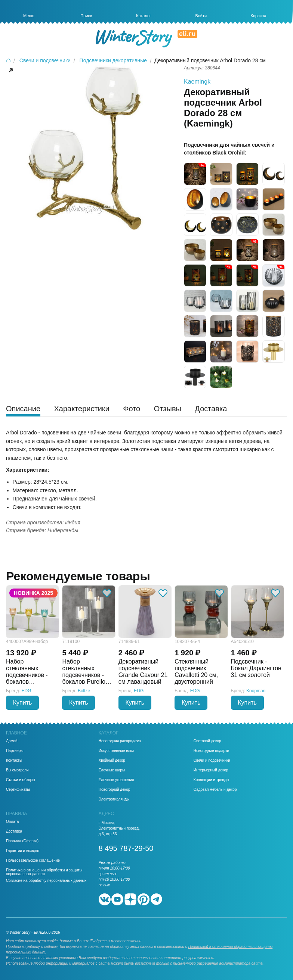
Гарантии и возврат (23, 851)
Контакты (14, 761)
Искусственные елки (116, 751)
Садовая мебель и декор (215, 790)
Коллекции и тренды (211, 780)
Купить (23, 703)
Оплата (12, 822)
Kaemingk (197, 82)
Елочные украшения (116, 780)
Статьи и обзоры (20, 780)
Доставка (14, 831)
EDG (27, 691)
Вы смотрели (17, 770)
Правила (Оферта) (22, 841)
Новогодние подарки (211, 751)
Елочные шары (112, 770)
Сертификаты (18, 790)
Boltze (84, 691)
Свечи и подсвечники (212, 761)
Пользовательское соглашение (33, 861)
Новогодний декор (115, 790)
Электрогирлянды (114, 799)
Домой (12, 741)
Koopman (256, 691)
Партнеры (15, 751)
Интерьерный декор (211, 770)
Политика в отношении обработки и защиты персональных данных (44, 872)
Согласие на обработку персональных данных (46, 881)
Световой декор (207, 741)
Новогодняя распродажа (120, 741)
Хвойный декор (112, 761)
